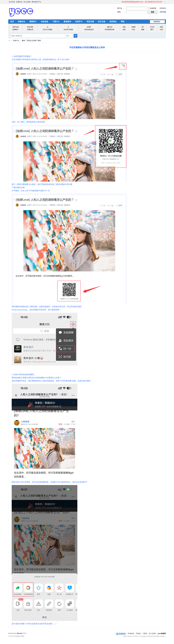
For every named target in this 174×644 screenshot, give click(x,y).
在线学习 (79, 22)
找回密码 (163, 8)
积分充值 (102, 22)
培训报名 (113, 22)
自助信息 (45, 22)
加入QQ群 (27, 2)
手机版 (138, 634)
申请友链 (131, 634)
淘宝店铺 (90, 22)
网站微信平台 (36, 2)
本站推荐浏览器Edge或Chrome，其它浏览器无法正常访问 (142, 2)
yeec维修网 (9, 41)
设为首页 (12, 2)
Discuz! (20, 633)
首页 (12, 22)
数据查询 (67, 22)
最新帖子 (33, 22)
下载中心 (56, 22)
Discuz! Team (20, 636)
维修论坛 (22, 22)
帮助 (123, 22)
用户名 (120, 8)
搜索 (67, 36)
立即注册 (163, 12)
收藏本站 (19, 2)
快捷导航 (157, 22)
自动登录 (152, 8)
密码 (119, 12)
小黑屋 (145, 634)
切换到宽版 (165, 2)
